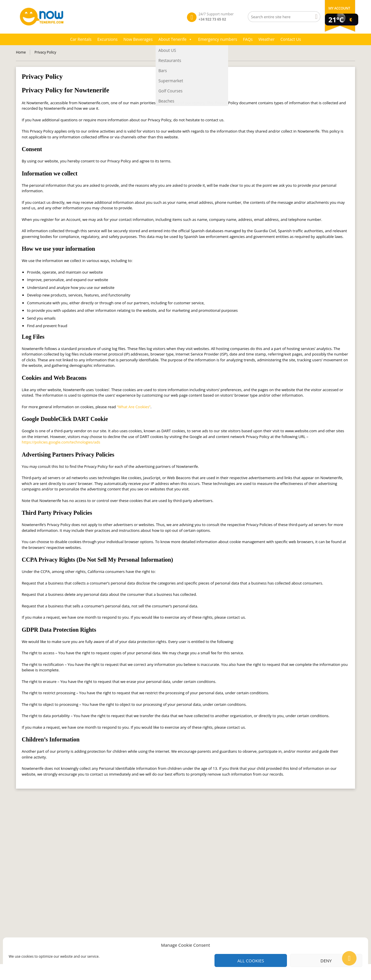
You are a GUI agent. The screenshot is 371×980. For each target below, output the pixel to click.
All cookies (251, 961)
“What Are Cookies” (134, 407)
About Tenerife (176, 39)
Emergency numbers (218, 39)
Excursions (108, 39)
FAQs (248, 39)
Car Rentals (81, 39)
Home (21, 52)
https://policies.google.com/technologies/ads (61, 442)
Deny (326, 961)
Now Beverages (138, 39)
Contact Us (291, 39)
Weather (267, 39)
